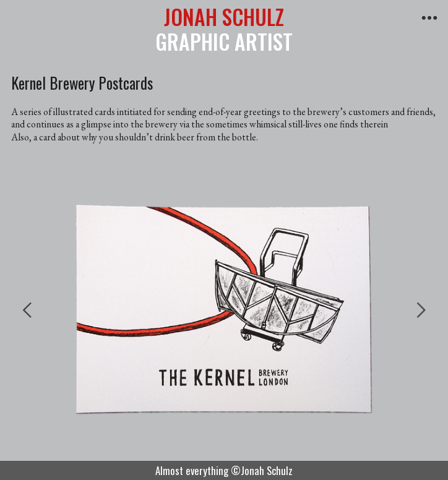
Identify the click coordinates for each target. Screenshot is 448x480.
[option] (224, 310)
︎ (429, 18)
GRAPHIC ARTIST (224, 29)
